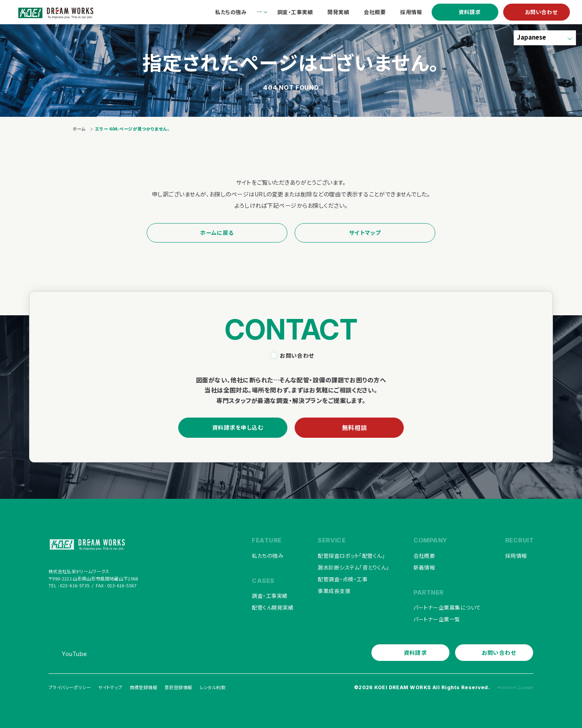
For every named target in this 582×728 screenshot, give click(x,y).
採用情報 (516, 556)
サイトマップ (365, 232)
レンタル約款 (213, 687)
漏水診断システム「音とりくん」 (353, 567)
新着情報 (424, 567)
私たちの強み (268, 556)
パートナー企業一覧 (437, 619)
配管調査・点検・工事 (343, 579)
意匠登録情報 (178, 687)
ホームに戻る (217, 232)
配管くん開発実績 (273, 607)
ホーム (79, 129)
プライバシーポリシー (70, 687)
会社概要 (424, 556)
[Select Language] (545, 38)
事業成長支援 (334, 591)
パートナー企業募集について (447, 607)
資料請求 (470, 12)
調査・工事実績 (270, 596)
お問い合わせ (541, 12)
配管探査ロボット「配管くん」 (351, 556)
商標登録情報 (143, 687)
